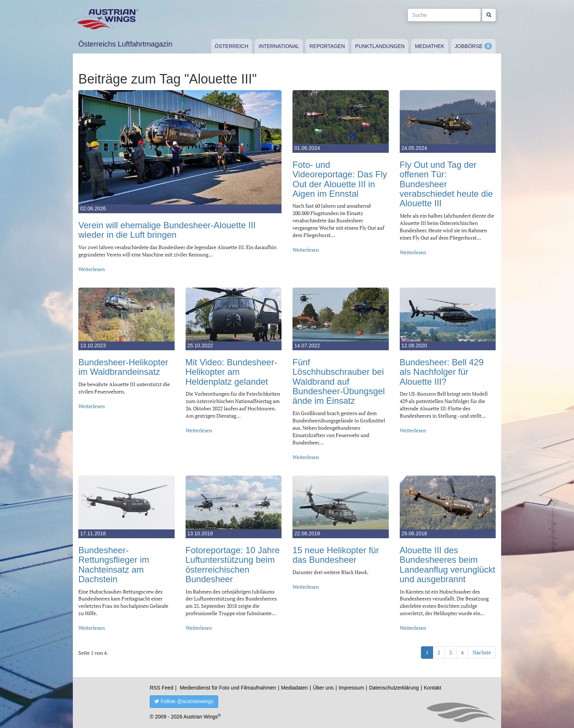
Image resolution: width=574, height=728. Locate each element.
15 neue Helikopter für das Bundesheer (336, 555)
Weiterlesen (92, 269)
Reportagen (327, 46)
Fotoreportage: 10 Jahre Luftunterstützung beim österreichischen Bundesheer (233, 565)
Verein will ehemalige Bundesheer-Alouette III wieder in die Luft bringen (167, 230)
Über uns (323, 688)
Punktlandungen (380, 46)
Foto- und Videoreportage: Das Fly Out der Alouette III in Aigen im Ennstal (340, 179)
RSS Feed (162, 688)
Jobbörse (469, 46)
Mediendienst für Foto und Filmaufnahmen (228, 688)
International (279, 46)
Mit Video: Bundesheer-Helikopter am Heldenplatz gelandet (231, 372)
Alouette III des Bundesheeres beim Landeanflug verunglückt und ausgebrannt (448, 565)
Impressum (351, 688)
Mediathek (430, 46)
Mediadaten (295, 688)
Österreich (232, 46)
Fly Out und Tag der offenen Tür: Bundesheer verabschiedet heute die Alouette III (446, 184)
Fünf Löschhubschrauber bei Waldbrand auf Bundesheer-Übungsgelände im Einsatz (339, 382)
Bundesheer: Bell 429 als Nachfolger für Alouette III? (442, 372)
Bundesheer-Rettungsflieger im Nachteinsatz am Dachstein (114, 565)
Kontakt (433, 688)
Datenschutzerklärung (394, 688)
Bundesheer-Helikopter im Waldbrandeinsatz (123, 367)
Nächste (482, 652)
